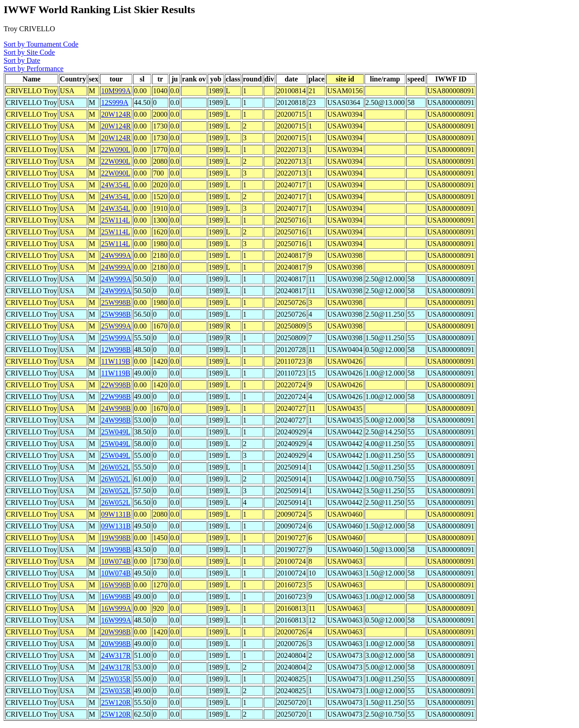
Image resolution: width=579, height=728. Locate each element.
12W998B (116, 350)
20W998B (116, 632)
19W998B (116, 538)
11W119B (116, 361)
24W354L (116, 185)
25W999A (116, 326)
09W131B (116, 514)
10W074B (116, 561)
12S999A (114, 102)
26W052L (116, 467)
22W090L (116, 150)
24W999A (116, 255)
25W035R (116, 679)
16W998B (116, 585)
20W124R (116, 114)
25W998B (116, 302)
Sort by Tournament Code (41, 44)
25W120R (116, 702)
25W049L (116, 432)
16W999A (116, 608)
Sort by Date (22, 60)
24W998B (116, 408)
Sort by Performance (33, 69)
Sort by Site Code (29, 52)
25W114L (115, 220)
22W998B (116, 385)
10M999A (116, 91)
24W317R (116, 655)
